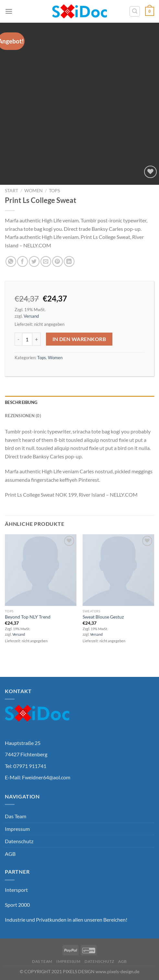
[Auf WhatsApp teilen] (11, 261)
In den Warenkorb (79, 339)
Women (34, 191)
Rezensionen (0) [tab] (23, 416)
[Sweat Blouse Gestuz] (118, 570)
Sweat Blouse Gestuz (103, 617)
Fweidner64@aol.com (46, 777)
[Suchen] (135, 11)
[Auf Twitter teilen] (34, 261)
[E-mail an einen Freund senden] (46, 261)
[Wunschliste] (150, 172)
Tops (54, 191)
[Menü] (9, 11)
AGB (10, 854)
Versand (31, 316)
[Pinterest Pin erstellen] (57, 261)
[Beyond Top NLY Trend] (41, 570)
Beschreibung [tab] (21, 402)
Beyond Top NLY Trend (28, 617)
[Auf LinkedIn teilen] (69, 261)
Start (11, 191)
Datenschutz (19, 841)
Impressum (17, 829)
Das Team (16, 816)
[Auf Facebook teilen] (23, 261)
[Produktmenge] (27, 339)
